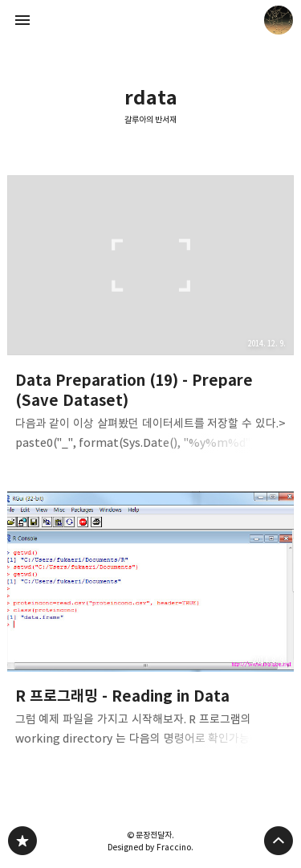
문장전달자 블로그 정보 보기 (279, 20)
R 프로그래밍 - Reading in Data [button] (151, 624)
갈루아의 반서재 (151, 120)
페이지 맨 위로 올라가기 (279, 841)
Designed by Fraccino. (150, 847)
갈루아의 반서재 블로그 (22, 841)
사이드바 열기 (22, 20)
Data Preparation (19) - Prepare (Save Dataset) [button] (151, 318)
